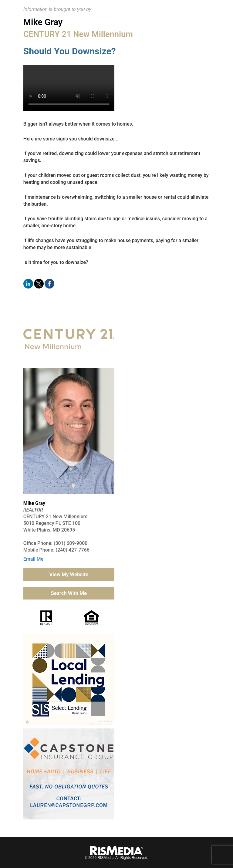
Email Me (33, 559)
